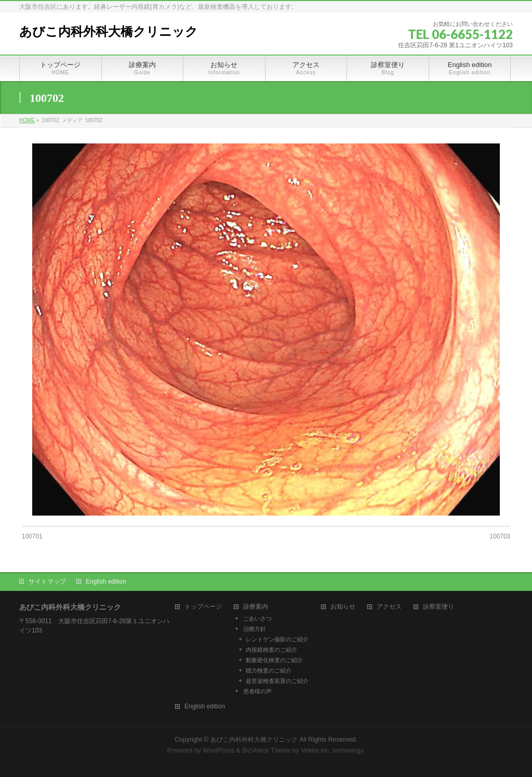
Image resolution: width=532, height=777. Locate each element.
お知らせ (343, 607)
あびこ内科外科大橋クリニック (109, 32)
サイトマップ (47, 582)
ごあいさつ (257, 618)
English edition (106, 582)
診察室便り (438, 607)
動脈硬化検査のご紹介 (274, 660)
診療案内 (256, 607)
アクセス (389, 607)
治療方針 (255, 629)
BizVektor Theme (267, 750)
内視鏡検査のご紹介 (271, 650)
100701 (32, 536)
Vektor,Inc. (316, 750)
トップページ (203, 607)
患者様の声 (257, 691)
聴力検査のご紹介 (269, 670)
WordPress (218, 750)
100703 (500, 536)
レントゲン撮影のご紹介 (277, 639)
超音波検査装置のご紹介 (277, 681)
